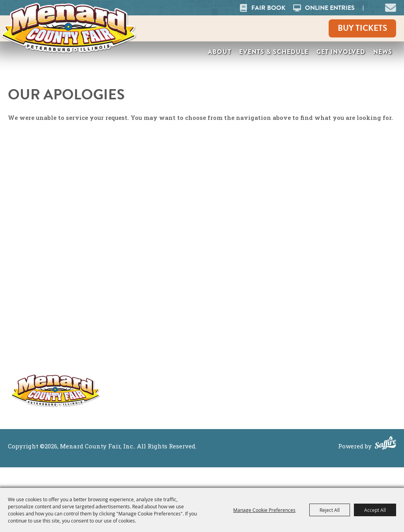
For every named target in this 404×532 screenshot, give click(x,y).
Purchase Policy (358, 335)
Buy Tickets (362, 28)
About (220, 52)
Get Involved (341, 52)
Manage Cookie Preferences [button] (264, 510)
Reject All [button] (330, 510)
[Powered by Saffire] (385, 444)
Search (373, 8)
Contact (280, 366)
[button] (391, 7)
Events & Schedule (274, 52)
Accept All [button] (375, 510)
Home (277, 305)
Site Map (346, 305)
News (383, 52)
